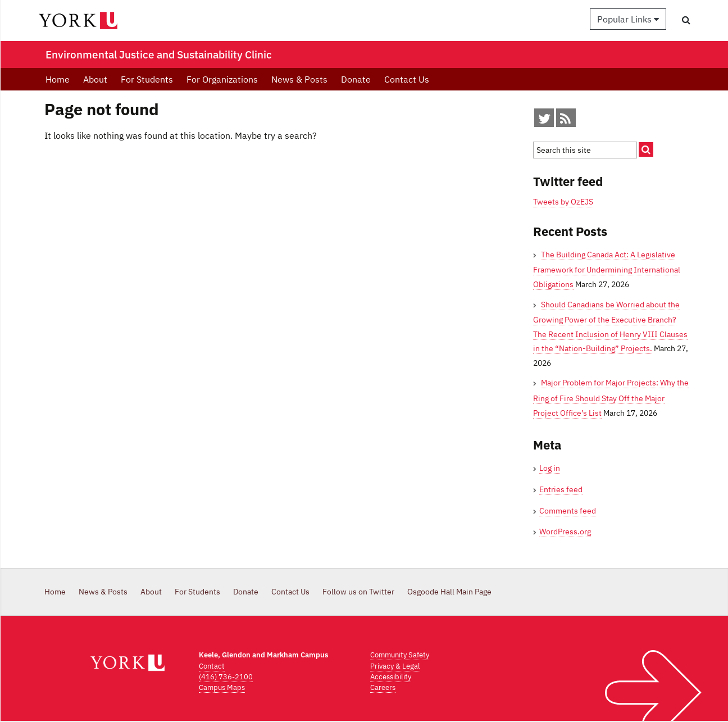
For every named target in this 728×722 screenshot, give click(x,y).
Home (58, 79)
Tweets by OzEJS (563, 202)
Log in (550, 468)
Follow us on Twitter (358, 592)
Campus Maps (222, 687)
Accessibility (391, 677)
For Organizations (222, 79)
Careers (383, 687)
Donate (356, 79)
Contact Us (407, 79)
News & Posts (299, 79)
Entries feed (561, 489)
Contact (212, 666)
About (95, 79)
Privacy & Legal (395, 666)
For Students (147, 79)
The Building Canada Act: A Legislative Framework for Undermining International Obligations (607, 269)
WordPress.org (565, 532)
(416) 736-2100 (226, 677)
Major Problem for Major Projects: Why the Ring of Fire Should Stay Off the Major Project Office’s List (611, 398)
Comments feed (568, 511)
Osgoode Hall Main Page (449, 592)
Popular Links (628, 19)
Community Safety (400, 655)
